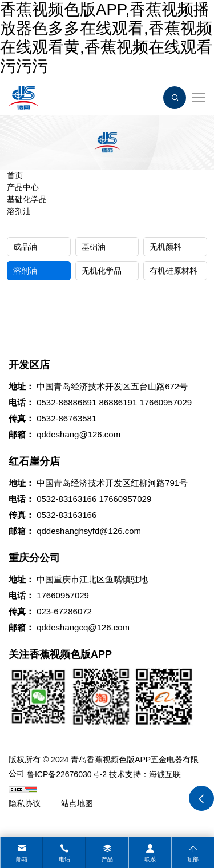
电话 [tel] (64, 859)
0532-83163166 (66, 499)
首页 (15, 175)
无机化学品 (102, 271)
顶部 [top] (193, 859)
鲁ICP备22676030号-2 (67, 774)
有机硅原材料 (173, 271)
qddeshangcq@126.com (83, 627)
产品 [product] (107, 859)
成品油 (25, 247)
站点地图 (77, 803)
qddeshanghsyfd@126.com (89, 531)
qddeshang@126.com (78, 434)
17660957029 (165, 402)
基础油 (94, 247)
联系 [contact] (150, 859)
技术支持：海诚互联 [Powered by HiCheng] (145, 774)
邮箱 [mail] (22, 859)
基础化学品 (27, 199)
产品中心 (23, 187)
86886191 (118, 402)
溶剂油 (19, 211)
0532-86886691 (66, 402)
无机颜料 (165, 247)
